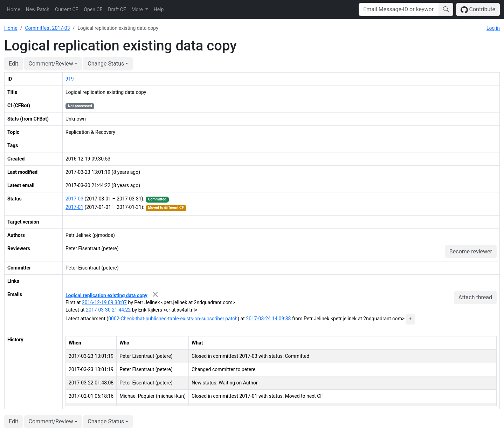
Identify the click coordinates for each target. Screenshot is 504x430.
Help (159, 9)
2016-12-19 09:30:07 (104, 302)
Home (14, 9)
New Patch (38, 9)
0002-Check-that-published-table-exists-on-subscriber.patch (173, 319)
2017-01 (74, 207)
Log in (493, 28)
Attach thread (475, 297)
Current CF (67, 9)
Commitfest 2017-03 (47, 28)
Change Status (106, 64)
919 (70, 79)
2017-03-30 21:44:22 (108, 310)
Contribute (478, 10)
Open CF (93, 9)
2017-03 (74, 199)
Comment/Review (51, 64)
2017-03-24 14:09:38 (268, 319)
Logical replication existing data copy (106, 295)
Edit (13, 64)
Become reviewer (471, 251)
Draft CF (117, 9)
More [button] (138, 9)
